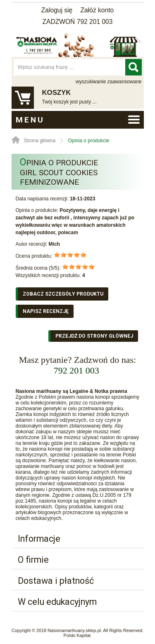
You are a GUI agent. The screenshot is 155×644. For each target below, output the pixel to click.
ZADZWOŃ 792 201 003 (78, 22)
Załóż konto (97, 10)
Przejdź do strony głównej (94, 336)
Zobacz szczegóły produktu (63, 294)
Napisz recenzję (46, 311)
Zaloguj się (57, 10)
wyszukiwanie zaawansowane (108, 82)
